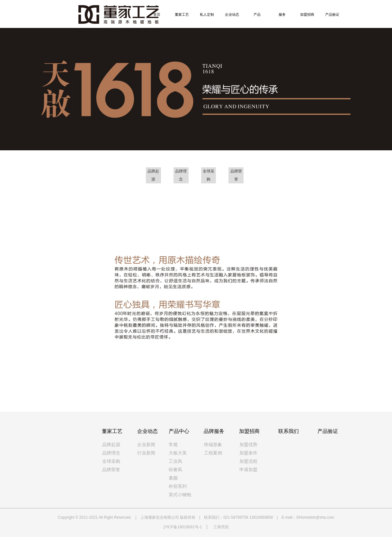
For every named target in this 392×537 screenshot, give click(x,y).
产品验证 (332, 14)
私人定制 (207, 14)
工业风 (175, 461)
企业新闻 (146, 445)
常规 (173, 445)
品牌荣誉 (111, 470)
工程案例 (213, 453)
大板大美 (178, 453)
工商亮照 (221, 527)
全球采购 (111, 461)
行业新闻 (146, 453)
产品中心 (179, 431)
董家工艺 (182, 14)
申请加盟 (248, 470)
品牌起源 (111, 445)
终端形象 (213, 445)
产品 (257, 14)
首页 (157, 14)
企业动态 (232, 14)
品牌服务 (214, 431)
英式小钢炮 (180, 495)
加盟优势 (248, 445)
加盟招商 (307, 14)
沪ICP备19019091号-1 (183, 527)
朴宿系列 (178, 486)
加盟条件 (248, 453)
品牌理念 (111, 453)
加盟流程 (248, 461)
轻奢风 (175, 470)
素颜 (173, 478)
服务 (282, 14)
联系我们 (289, 431)
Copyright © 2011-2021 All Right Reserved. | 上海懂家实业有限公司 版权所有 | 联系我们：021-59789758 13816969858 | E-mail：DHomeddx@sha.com (196, 517)
